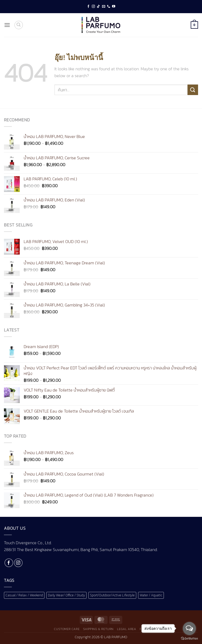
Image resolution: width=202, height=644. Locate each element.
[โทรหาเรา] (109, 7)
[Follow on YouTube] (114, 7)
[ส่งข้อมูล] (193, 90)
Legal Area (127, 629)
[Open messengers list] (189, 628)
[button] (7, 25)
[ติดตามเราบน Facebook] (88, 7)
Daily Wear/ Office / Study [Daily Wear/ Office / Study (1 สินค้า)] (66, 595)
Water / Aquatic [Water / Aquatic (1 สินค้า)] (151, 595)
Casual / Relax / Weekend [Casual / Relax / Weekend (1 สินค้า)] (24, 595)
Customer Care (67, 629)
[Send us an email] (104, 7)
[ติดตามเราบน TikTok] (98, 7)
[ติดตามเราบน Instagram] (93, 7)
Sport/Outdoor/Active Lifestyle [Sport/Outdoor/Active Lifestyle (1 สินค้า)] (112, 595)
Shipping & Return (98, 629)
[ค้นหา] (19, 25)
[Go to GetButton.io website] (189, 639)
